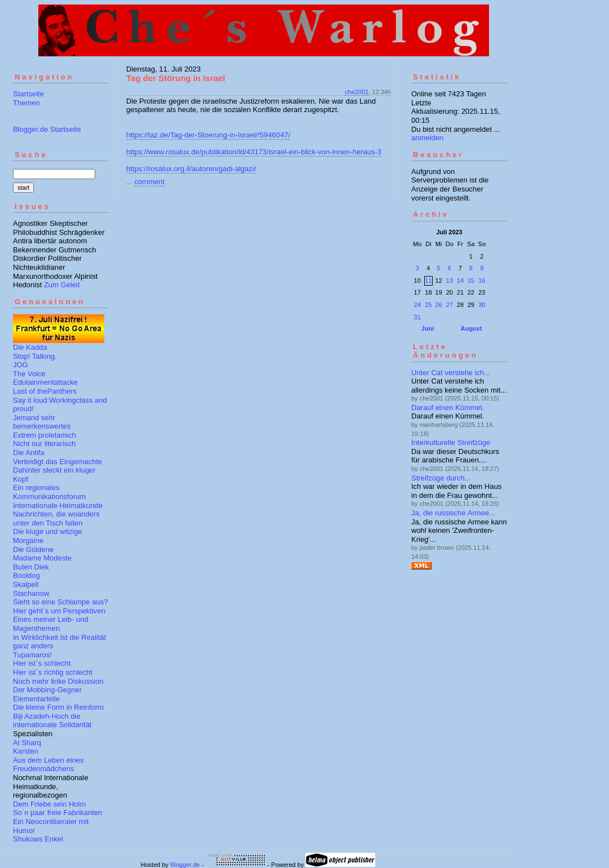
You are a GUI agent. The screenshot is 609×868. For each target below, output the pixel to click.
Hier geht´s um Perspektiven (59, 611)
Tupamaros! (32, 655)
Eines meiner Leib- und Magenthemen (51, 624)
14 (460, 281)
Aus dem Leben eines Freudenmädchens (48, 765)
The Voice (29, 374)
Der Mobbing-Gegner (47, 690)
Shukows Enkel (38, 839)
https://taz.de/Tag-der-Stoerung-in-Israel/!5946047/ (208, 135)
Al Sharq (27, 743)
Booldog (26, 575)
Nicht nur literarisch (44, 444)
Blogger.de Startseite (47, 129)
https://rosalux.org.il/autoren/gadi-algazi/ (191, 169)
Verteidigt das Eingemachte (57, 462)
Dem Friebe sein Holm (49, 804)
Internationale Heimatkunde (58, 506)
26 (439, 305)
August (471, 328)
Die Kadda (30, 347)
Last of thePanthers (45, 391)
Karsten (26, 751)
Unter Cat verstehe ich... (451, 373)
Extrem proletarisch (45, 435)
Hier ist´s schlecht (42, 663)
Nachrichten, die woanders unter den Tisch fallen (56, 518)
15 (471, 281)
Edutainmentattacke (45, 382)
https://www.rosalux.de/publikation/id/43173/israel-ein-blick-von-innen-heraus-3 (254, 152)
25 (428, 305)
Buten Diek (31, 567)
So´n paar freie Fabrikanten (57, 813)
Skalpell (26, 584)
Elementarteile (36, 699)
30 (482, 305)
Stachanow (31, 593)
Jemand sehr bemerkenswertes (42, 422)
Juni (428, 328)
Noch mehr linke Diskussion (58, 681)
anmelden (427, 138)
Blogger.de (185, 865)
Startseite (28, 94)
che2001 (357, 92)
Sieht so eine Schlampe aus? (60, 602)
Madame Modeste (42, 558)
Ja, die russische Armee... (453, 513)
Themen (26, 103)
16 (482, 281)
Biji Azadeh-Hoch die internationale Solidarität (52, 721)
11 (428, 281)
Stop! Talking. (35, 356)
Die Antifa (29, 453)
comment (149, 182)
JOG (21, 365)
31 (417, 317)
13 (450, 281)
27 (450, 305)
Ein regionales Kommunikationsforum (49, 492)
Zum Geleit (62, 285)
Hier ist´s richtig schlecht (53, 672)
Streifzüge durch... (441, 478)
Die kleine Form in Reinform (58, 707)
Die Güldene (33, 549)
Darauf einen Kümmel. (448, 408)
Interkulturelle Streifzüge (451, 442)
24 (417, 305)
